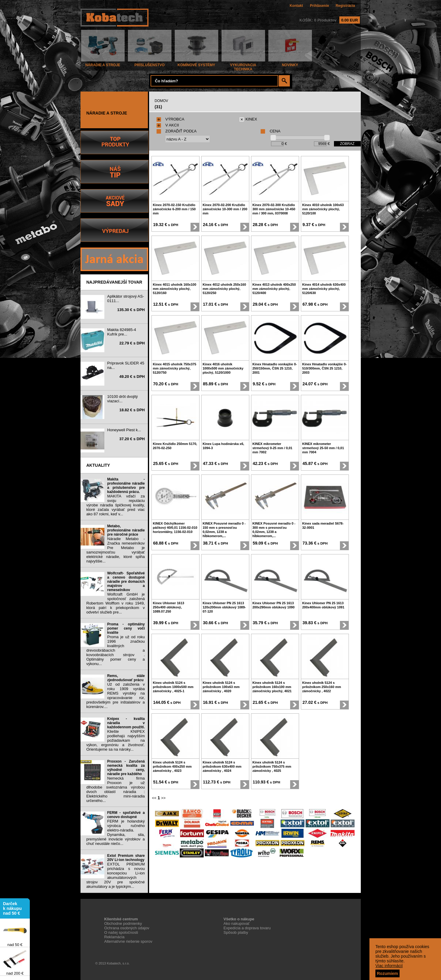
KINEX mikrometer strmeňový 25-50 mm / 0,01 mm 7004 (323, 448)
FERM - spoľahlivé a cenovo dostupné (126, 815)
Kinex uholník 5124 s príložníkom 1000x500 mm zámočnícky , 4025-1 (173, 687)
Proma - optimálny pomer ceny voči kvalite (126, 628)
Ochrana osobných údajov (127, 928)
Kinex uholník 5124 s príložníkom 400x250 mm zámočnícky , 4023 (172, 766)
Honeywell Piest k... (124, 430)
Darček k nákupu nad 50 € (12, 910)
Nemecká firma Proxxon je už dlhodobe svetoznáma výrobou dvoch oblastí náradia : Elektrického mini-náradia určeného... (116, 789)
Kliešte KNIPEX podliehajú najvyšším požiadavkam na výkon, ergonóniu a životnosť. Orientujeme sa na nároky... (116, 740)
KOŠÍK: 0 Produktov (329, 20)
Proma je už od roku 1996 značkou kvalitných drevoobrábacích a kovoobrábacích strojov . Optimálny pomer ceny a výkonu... (116, 650)
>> (163, 798)
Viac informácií (389, 966)
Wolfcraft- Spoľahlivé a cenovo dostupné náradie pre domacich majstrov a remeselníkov (126, 582)
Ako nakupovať (237, 923)
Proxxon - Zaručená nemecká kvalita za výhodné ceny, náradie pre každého (126, 768)
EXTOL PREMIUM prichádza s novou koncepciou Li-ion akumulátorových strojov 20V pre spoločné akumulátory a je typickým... (116, 875)
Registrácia (345, 6)
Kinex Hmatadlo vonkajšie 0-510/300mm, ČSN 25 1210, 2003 (325, 368)
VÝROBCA (171, 119)
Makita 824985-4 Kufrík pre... (122, 332)
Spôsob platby (236, 932)
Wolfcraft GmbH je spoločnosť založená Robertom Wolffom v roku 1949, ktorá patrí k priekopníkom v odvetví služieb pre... (116, 603)
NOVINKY (290, 63)
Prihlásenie (319, 6)
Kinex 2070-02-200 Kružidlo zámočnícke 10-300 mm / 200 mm (225, 209)
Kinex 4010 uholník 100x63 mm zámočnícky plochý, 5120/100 (323, 209)
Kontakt (296, 6)
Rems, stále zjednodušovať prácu (126, 678)
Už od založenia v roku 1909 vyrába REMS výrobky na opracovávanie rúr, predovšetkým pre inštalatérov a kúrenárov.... (116, 695)
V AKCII (168, 125)
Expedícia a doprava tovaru (247, 928)
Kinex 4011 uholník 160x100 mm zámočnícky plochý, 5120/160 (175, 289)
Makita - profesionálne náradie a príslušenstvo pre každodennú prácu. (126, 486)
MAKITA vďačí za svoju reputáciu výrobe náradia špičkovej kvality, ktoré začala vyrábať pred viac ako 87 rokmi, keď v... (116, 505)
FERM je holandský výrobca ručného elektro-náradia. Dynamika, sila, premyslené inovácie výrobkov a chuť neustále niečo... (116, 832)
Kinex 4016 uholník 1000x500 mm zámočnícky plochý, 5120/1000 (223, 368)
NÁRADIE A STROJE (103, 63)
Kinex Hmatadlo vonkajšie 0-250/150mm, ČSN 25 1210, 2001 (275, 368)
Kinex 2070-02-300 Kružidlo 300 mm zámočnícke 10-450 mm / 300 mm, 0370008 (274, 209)
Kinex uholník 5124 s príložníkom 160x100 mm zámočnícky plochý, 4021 (272, 687)
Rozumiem (387, 973)
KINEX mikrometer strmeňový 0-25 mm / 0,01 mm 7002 (273, 448)
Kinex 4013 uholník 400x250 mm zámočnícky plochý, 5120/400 (274, 289)
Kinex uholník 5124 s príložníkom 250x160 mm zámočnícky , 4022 (322, 687)
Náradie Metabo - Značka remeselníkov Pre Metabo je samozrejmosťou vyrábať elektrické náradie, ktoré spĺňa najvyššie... (116, 550)
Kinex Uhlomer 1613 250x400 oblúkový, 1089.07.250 (169, 607)
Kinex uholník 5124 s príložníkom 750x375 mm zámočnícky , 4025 (272, 766)
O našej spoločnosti (121, 932)
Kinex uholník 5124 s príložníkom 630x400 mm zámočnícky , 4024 (222, 766)
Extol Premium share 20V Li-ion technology (126, 858)
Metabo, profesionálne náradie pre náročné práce (126, 530)
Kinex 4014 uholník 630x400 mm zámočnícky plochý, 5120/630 (324, 289)
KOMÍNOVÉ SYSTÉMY (196, 63)
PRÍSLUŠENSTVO (150, 63)
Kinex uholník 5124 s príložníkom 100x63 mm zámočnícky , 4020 (221, 687)
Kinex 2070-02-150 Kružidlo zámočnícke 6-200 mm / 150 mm (174, 209)
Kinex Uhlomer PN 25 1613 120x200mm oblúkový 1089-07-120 (224, 607)
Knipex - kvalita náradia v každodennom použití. (126, 723)
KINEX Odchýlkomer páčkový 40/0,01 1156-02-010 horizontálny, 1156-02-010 (175, 528)
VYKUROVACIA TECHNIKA (243, 65)
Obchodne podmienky (123, 923)
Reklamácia (114, 937)
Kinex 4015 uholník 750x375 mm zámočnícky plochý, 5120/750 (175, 368)
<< (154, 798)
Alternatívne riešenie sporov (128, 941)
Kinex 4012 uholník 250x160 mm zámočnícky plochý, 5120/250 (225, 289)
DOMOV (161, 101)
